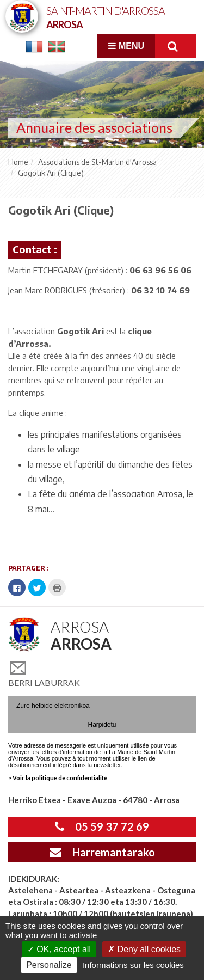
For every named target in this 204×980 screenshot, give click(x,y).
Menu (126, 46)
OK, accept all (59, 949)
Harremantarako (102, 852)
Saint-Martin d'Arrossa (106, 17)
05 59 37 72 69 (102, 826)
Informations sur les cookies (133, 965)
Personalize (49, 965)
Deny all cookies (144, 949)
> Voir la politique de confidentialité (58, 778)
